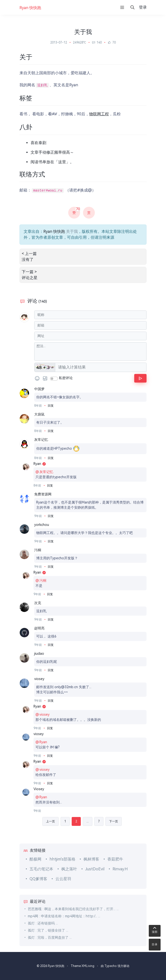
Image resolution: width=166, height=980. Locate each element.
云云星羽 (63, 879)
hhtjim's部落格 (62, 859)
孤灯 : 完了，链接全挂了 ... (48, 930)
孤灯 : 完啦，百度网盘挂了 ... (50, 937)
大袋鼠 (39, 414)
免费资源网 (43, 494)
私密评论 (66, 378)
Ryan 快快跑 (54, 231)
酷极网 (35, 859)
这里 (62, 162)
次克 (38, 603)
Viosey (39, 789)
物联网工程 (99, 114)
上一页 (50, 821)
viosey (39, 679)
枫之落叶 (69, 869)
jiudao (39, 653)
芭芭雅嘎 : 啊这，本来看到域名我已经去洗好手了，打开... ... (73, 909)
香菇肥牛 (115, 859)
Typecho (111, 966)
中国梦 (39, 389)
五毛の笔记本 (41, 869)
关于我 (72, 231)
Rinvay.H (120, 869)
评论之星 (30, 278)
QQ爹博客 (38, 879)
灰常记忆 (41, 440)
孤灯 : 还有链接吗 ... (43, 923)
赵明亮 (39, 628)
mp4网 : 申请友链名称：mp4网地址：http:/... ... (64, 916)
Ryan (40, 464)
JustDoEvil (95, 869)
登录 (143, 7)
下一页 (114, 821)
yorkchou (42, 525)
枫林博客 (91, 859)
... (88, 821)
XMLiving (88, 966)
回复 (51, 406)
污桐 (38, 550)
